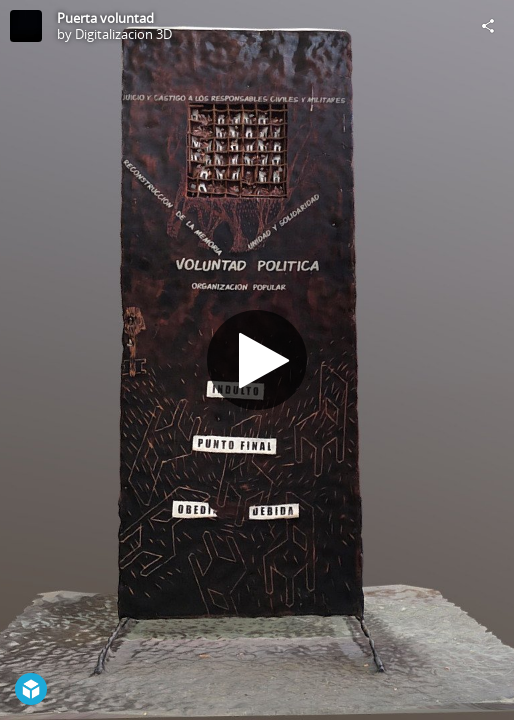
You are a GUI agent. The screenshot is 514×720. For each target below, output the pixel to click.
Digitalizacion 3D (123, 34)
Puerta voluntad (105, 18)
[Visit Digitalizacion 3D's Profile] (26, 26)
